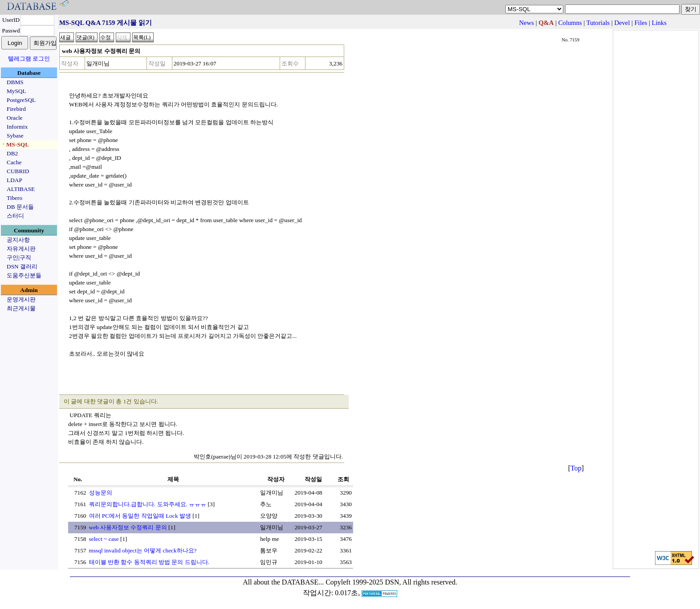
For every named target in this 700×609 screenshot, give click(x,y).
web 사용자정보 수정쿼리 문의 (128, 527)
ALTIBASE (21, 189)
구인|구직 (19, 258)
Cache (14, 162)
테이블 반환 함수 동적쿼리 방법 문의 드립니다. (149, 562)
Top (576, 468)
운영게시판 (21, 299)
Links (659, 23)
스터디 (15, 216)
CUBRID (18, 171)
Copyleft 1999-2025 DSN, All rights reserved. (391, 582)
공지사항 (18, 240)
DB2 (12, 153)
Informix (17, 127)
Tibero (14, 198)
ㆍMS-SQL (15, 144)
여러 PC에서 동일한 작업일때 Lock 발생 (140, 516)
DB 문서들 (20, 207)
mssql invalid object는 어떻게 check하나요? (143, 550)
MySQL (16, 91)
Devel (622, 23)
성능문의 (101, 493)
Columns (570, 23)
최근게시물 (21, 308)
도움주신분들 (24, 275)
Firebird (16, 109)
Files (641, 23)
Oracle (15, 118)
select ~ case (104, 539)
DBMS (15, 82)
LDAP (14, 180)
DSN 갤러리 (22, 266)
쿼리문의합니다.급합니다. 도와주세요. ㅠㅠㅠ (148, 504)
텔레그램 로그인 (29, 59)
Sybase (15, 136)
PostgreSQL (21, 100)
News (527, 23)
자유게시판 (21, 249)
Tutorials (598, 23)
